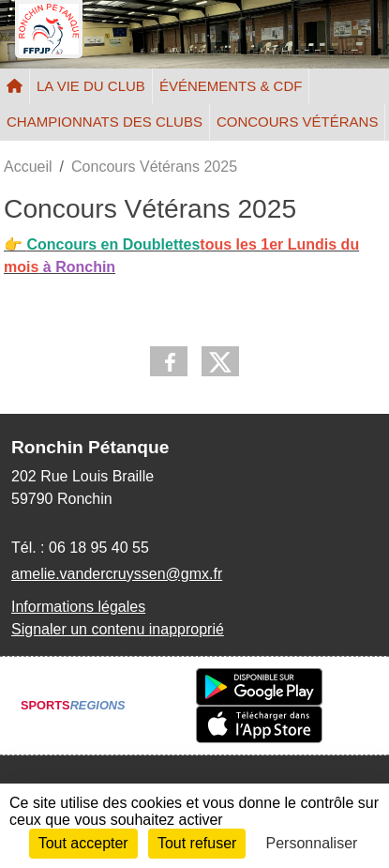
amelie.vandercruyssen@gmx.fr (117, 574)
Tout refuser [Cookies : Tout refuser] (197, 843)
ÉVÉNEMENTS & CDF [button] (231, 86)
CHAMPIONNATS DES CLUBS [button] (105, 122)
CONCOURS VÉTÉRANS (298, 122)
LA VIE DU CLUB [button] (91, 86)
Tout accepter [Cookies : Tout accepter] (83, 843)
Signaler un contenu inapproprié (118, 629)
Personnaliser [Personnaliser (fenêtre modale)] (312, 843)
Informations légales (78, 607)
